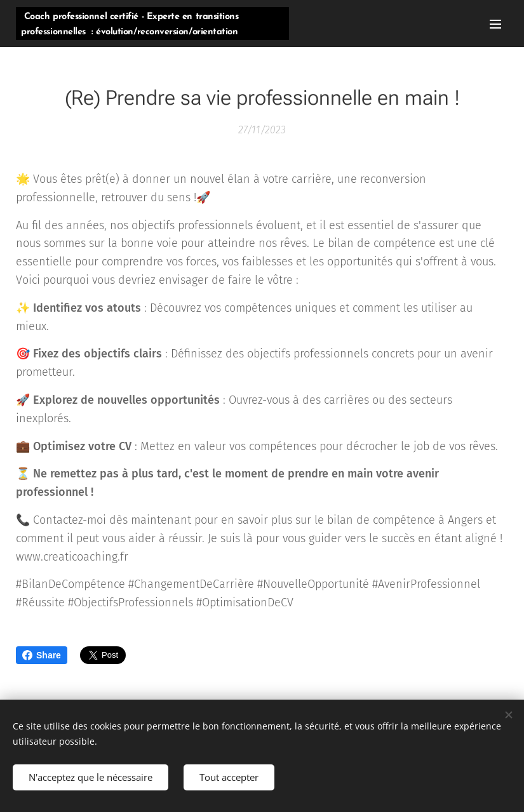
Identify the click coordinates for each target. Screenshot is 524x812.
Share (42, 655)
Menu (495, 24)
